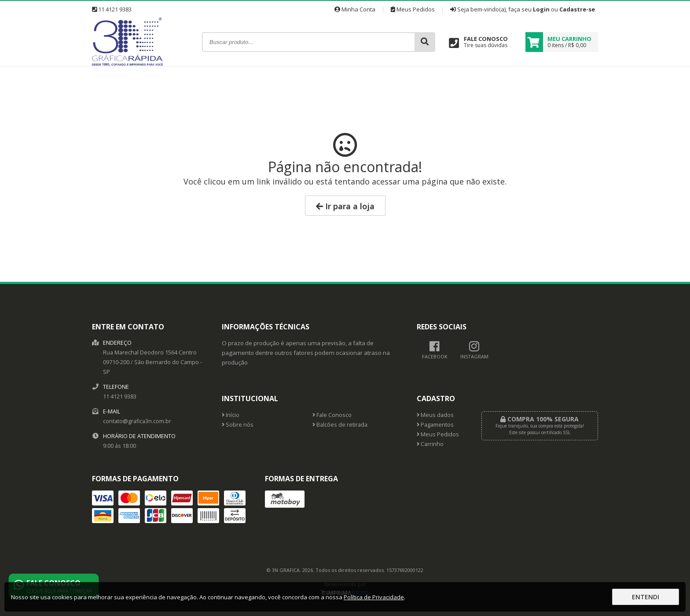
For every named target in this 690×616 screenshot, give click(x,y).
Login (541, 9)
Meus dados (435, 415)
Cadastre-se (577, 9)
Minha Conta (355, 9)
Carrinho (430, 444)
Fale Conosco (332, 415)
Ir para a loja (345, 206)
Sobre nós (238, 425)
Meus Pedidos (413, 9)
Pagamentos (435, 425)
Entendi (646, 597)
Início (231, 415)
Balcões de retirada (340, 425)
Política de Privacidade (374, 597)
